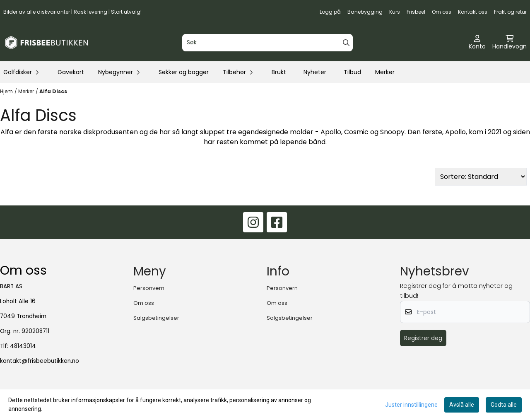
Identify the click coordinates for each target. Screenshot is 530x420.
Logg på (330, 12)
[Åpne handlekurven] (510, 43)
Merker (385, 72)
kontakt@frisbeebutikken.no (40, 361)
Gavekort (71, 72)
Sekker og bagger (184, 72)
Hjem (6, 91)
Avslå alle (462, 405)
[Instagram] (253, 222)
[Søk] (267, 43)
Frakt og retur (510, 12)
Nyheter (315, 72)
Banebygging (365, 12)
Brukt (279, 72)
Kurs (395, 12)
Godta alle (504, 405)
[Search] (346, 43)
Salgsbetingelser (156, 318)
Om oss (442, 12)
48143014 (23, 346)
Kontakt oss (473, 12)
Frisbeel (416, 12)
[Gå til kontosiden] (477, 43)
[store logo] (46, 43)
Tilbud (352, 72)
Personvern (149, 288)
